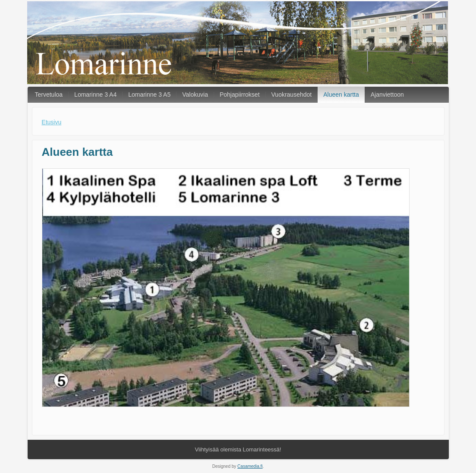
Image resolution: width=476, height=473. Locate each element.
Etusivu (51, 122)
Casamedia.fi (250, 466)
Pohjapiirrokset (240, 95)
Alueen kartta (341, 95)
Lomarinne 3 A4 (95, 95)
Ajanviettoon (387, 95)
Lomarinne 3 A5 (149, 95)
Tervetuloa (49, 95)
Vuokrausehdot (292, 95)
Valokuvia (195, 95)
